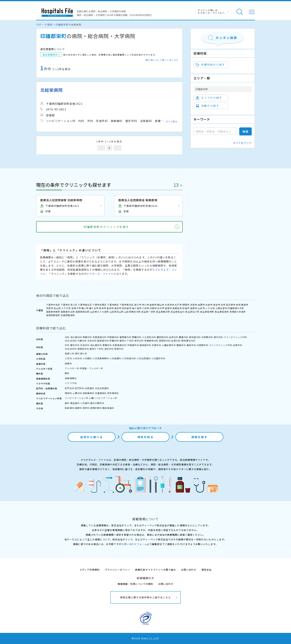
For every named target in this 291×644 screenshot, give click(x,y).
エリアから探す (209, 98)
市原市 (50, 308)
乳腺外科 (157, 345)
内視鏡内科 (207, 337)
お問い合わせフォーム (134, 544)
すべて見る (172, 121)
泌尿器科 (90, 388)
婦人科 (84, 353)
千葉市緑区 (113, 305)
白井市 (161, 308)
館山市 (161, 305)
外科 (67, 345)
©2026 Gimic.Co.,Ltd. (145, 638)
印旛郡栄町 (62, 24)
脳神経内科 (103, 341)
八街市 (145, 308)
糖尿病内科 (162, 337)
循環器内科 (125, 337)
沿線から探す (207, 106)
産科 (77, 353)
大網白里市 (221, 308)
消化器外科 (96, 345)
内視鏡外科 (203, 345)
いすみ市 (210, 308)
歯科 (67, 403)
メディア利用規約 (90, 570)
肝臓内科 (114, 341)
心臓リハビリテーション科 (103, 398)
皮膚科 (68, 363)
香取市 (194, 308)
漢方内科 (218, 337)
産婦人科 (70, 353)
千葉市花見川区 (69, 305)
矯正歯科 (75, 403)
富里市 (168, 308)
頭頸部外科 (83, 349)
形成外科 (85, 345)
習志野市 (231, 305)
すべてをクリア (242, 143)
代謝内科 (82, 341)
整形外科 (75, 345)
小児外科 (77, 358)
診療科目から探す (210, 65)
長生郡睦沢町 (163, 312)
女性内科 (92, 341)
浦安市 (118, 308)
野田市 (186, 305)
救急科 (86, 408)
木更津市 (170, 305)
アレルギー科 (72, 368)
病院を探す (200, 437)
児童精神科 (101, 393)
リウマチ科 (71, 383)
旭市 (223, 305)
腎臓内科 (137, 337)
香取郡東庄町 (83, 312)
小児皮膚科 (115, 358)
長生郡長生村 (178, 312)
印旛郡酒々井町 (236, 308)
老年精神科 (113, 393)
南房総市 (177, 308)
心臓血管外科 (169, 345)
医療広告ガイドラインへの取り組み (156, 570)
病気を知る (146, 437)
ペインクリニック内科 (235, 337)
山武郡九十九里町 (100, 312)
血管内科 (176, 341)
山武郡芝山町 (117, 312)
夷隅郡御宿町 (53, 315)
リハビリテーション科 (77, 398)
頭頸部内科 (165, 341)
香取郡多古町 (68, 312)
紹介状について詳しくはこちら (162, 60)
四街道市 (127, 308)
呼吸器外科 (133, 345)
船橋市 (153, 305)
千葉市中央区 (53, 305)
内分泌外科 (71, 349)
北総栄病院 (51, 90)
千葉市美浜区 (127, 305)
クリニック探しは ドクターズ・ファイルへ (211, 11)
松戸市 (178, 305)
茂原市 (194, 305)
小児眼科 (87, 358)
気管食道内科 (100, 337)
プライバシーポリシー (117, 570)
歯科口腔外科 (97, 403)
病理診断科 (96, 408)
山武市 (201, 308)
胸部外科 (191, 345)
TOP (39, 24)
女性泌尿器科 (102, 388)
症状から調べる (92, 437)
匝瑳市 (186, 308)
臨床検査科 (108, 408)
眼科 (67, 373)
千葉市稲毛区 (85, 305)
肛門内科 (70, 388)
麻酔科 (79, 408)
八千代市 (66, 308)
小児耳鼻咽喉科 (101, 358)
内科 (67, 337)
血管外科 (238, 345)
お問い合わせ (189, 570)
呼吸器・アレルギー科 (91, 368)
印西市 (153, 308)
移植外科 (119, 349)
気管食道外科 (120, 345)
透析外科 (109, 349)
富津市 (110, 308)
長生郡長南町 (222, 312)
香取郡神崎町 (53, 312)
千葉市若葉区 (100, 305)
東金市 (217, 305)
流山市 (57, 308)
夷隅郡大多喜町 (238, 312)
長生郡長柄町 (207, 312)
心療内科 (77, 393)
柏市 (238, 305)
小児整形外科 (158, 358)
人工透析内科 (149, 337)
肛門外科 (80, 388)
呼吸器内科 (113, 337)
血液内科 (174, 337)
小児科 (68, 358)
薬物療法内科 (188, 341)
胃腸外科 (107, 345)
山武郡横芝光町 (132, 312)
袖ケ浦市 (137, 308)
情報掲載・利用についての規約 (135, 584)
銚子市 (138, 305)
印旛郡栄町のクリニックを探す (106, 227)
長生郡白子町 (192, 312)
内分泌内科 (71, 341)
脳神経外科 (145, 345)
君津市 (103, 308)
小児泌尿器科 (144, 358)
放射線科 (70, 408)
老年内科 (139, 341)
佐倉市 (209, 305)
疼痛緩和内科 (151, 341)
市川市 (145, 305)
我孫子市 (76, 308)
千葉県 (49, 24)
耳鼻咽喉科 (71, 378)
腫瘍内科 (184, 337)
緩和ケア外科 (97, 349)
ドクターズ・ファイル (100, 274)
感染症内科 (195, 337)
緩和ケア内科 (127, 341)
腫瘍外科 (181, 345)
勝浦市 (245, 305)
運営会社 (206, 570)
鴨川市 (85, 308)
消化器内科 (76, 337)
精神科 (68, 393)
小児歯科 (85, 403)
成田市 (201, 305)
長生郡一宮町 (148, 312)
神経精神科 (88, 393)
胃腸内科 (87, 337)
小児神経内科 (129, 358)
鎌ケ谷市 (94, 308)
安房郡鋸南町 (68, 315)
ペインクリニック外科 (221, 345)
